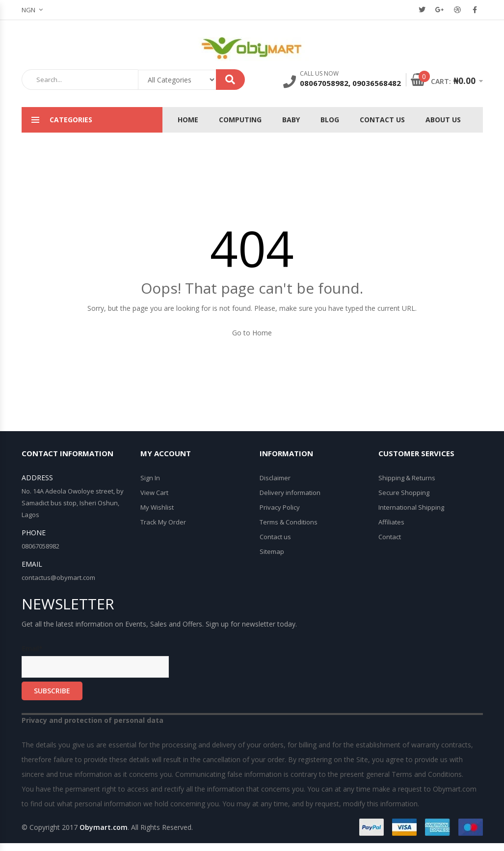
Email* (95, 661)
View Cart (154, 493)
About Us (443, 120)
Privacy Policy (280, 507)
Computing (240, 120)
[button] (36, 10)
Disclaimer (275, 478)
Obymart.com (104, 827)
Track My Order (163, 522)
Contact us (275, 537)
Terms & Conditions (289, 522)
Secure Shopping (404, 493)
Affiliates (391, 522)
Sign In (150, 478)
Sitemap (272, 551)
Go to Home (252, 333)
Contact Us (382, 120)
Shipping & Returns (407, 478)
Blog (330, 120)
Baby (291, 120)
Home (188, 120)
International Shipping (411, 507)
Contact (390, 537)
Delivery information (290, 493)
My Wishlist (157, 507)
